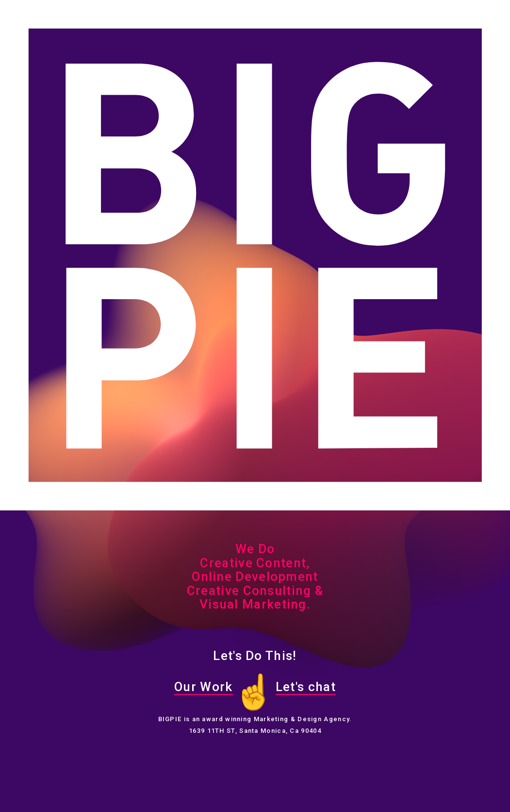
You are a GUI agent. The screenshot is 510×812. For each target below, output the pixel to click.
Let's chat (306, 687)
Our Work (203, 687)
